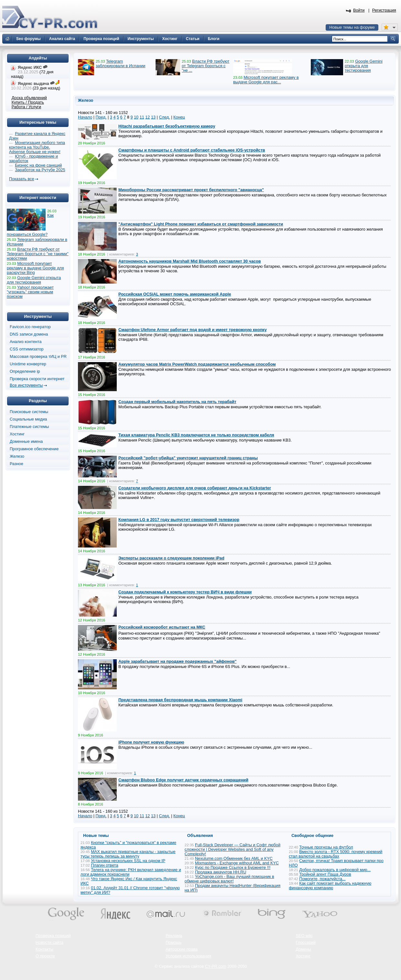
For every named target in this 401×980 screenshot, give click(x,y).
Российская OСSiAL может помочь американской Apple (175, 294)
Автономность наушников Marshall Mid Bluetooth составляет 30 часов (190, 261)
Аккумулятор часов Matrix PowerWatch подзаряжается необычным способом (197, 364)
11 (142, 117)
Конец (179, 117)
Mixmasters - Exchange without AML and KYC (237, 863)
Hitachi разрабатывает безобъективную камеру (167, 126)
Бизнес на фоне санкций (38, 165)
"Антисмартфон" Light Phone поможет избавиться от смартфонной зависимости (201, 224)
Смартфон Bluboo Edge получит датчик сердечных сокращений (183, 780)
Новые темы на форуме (352, 27)
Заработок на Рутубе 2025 (40, 170)
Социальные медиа (28, 419)
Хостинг (17, 434)
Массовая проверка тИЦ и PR (38, 357)
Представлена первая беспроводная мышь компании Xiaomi (180, 700)
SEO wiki (304, 936)
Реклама (174, 936)
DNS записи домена (29, 334)
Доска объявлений (29, 98)
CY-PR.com (216, 966)
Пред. (101, 117)
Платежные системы (29, 427)
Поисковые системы (29, 412)
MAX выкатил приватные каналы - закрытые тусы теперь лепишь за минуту (128, 854)
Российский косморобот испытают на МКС (162, 627)
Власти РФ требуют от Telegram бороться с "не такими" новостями (38, 254)
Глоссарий (306, 943)
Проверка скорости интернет (37, 379)
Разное (16, 464)
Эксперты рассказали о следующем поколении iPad (171, 558)
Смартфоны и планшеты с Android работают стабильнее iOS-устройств (192, 150)
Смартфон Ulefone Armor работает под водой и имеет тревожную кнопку (193, 330)
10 (136, 117)
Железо (17, 456)
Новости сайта (49, 943)
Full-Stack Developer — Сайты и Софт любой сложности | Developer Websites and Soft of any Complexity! (233, 850)
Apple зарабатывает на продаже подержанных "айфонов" (177, 662)
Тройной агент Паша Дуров (325, 874)
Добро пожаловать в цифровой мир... (335, 870)
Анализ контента (26, 342)
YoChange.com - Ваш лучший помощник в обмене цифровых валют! (229, 879)
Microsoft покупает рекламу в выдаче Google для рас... (266, 80)
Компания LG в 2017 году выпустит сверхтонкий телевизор (179, 520)
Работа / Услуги (26, 107)
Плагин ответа (104, 865)
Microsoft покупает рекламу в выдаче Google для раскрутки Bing (35, 268)
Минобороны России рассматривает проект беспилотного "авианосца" (191, 190)
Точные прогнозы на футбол (326, 847)
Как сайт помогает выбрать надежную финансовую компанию (330, 886)
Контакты (44, 949)
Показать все (22, 179)
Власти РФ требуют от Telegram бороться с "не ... (206, 66)
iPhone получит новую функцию (151, 742)
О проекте (45, 956)
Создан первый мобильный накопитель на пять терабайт (177, 402)
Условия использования (188, 956)
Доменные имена (26, 442)
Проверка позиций (53, 936)
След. (164, 117)
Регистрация (384, 10)
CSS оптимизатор (27, 349)
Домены (304, 949)
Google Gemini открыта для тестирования (364, 66)
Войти (359, 10)
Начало (85, 117)
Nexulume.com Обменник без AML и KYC (234, 859)
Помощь (173, 943)
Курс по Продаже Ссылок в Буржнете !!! (233, 868)
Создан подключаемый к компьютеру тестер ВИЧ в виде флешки (185, 592)
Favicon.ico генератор (30, 327)
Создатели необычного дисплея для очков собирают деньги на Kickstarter (195, 488)
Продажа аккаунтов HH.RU (221, 872)
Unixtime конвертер (28, 364)
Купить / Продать (28, 102)
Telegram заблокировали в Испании (120, 64)
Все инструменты (26, 385)
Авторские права (182, 949)
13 (153, 117)
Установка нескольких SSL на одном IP (128, 861)
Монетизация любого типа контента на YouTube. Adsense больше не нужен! (37, 147)
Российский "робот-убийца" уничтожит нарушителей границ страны (188, 458)
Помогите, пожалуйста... (322, 879)
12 (147, 117)
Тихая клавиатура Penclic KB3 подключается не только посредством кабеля (196, 435)
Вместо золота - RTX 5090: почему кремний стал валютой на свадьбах (336, 854)
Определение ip (25, 371)
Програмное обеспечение (34, 449)
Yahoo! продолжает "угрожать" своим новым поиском (30, 292)
